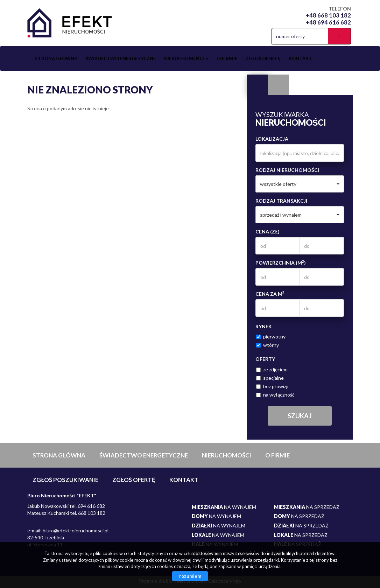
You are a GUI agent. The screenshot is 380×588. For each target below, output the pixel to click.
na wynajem (224, 507)
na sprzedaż (307, 507)
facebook (261, 36)
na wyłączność (275, 395)
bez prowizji (272, 386)
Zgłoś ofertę (263, 58)
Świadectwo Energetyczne (121, 58)
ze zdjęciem (272, 369)
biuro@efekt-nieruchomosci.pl (76, 530)
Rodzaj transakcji (281, 201)
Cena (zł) (268, 232)
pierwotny (271, 337)
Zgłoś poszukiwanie (65, 480)
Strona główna (56, 58)
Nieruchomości (227, 455)
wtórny (268, 345)
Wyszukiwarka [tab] (257, 85)
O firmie (227, 58)
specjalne (270, 378)
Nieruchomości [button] (186, 58)
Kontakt (300, 58)
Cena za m (270, 294)
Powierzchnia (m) (281, 262)
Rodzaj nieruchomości (287, 170)
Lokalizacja (272, 139)
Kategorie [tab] (278, 85)
